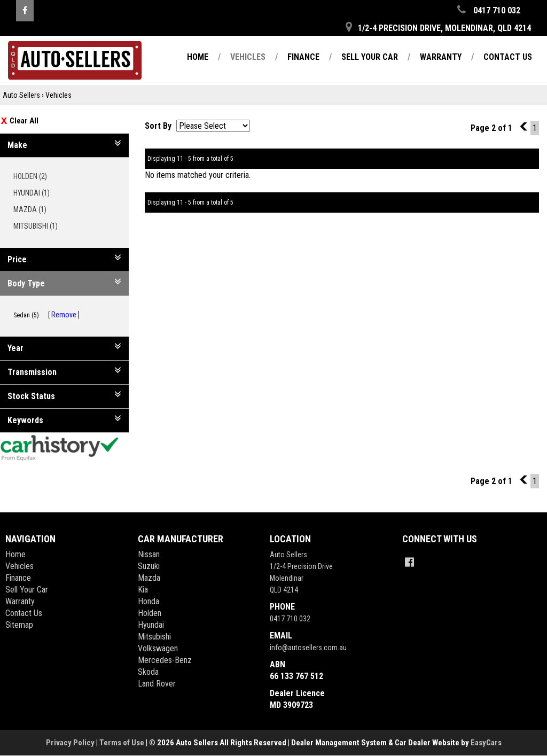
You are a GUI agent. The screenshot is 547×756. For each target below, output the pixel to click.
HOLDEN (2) (34, 176)
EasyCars (486, 743)
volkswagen (158, 648)
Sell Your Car (370, 57)
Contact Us (508, 57)
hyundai (151, 625)
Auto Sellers (21, 95)
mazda (149, 578)
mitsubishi (154, 637)
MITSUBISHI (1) (39, 226)
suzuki (149, 566)
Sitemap (19, 625)
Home (198, 57)
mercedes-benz (165, 660)
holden (150, 613)
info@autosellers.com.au (308, 648)
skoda (148, 672)
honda (149, 601)
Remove (64, 315)
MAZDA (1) (34, 209)
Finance (303, 57)
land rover (157, 684)
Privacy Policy (71, 743)
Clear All (24, 121)
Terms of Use (123, 743)
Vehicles (248, 57)
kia (143, 590)
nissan (149, 554)
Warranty (441, 57)
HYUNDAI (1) (35, 193)
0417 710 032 (290, 619)
